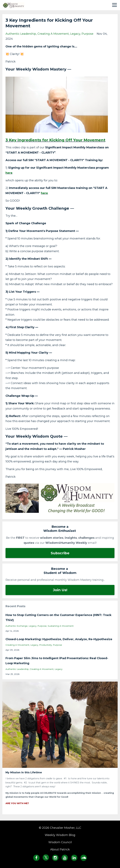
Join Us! (60, 590)
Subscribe (60, 553)
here (9, 173)
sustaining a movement (61, 626)
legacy (75, 34)
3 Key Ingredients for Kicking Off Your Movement (55, 140)
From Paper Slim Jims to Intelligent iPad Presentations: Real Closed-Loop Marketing (57, 661)
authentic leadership (21, 34)
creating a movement (53, 34)
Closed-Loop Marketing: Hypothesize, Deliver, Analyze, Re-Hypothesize (59, 639)
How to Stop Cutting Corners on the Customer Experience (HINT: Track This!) (59, 618)
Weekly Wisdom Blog (60, 835)
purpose (87, 34)
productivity (46, 645)
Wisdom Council (60, 842)
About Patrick (60, 849)
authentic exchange (17, 626)
